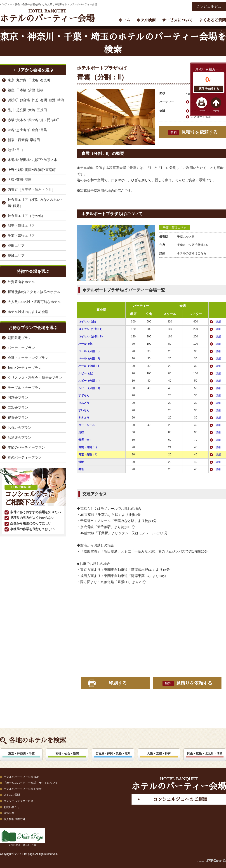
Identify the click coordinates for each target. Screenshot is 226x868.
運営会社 (9, 813)
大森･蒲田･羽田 (20, 180)
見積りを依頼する (193, 132)
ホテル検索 (146, 20)
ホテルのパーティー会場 (47, 16)
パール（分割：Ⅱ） (90, 358)
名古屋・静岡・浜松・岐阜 (113, 754)
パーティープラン (21, 348)
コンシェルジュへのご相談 (180, 799)
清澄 (81, 462)
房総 (81, 432)
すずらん (84, 395)
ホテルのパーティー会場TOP (21, 777)
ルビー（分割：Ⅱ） (90, 388)
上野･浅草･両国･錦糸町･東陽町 (32, 170)
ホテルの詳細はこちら (192, 253)
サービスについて (177, 20)
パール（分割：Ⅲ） (90, 366)
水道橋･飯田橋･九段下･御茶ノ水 (32, 160)
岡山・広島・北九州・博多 (205, 754)
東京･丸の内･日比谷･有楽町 (29, 80)
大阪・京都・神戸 (159, 754)
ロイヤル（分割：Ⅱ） (91, 337)
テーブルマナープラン (25, 388)
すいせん (84, 410)
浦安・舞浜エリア (21, 226)
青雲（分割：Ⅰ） (88, 447)
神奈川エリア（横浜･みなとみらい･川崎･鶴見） (37, 203)
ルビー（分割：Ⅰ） (90, 381)
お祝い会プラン (20, 427)
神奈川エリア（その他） (26, 216)
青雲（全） (85, 440)
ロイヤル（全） (88, 322)
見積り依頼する (209, 89)
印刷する (118, 683)
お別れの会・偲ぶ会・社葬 (23, 837)
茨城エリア (16, 256)
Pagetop (216, 111)
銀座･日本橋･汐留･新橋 (26, 90)
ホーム (124, 20)
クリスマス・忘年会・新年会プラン (35, 378)
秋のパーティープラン (25, 368)
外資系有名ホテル (21, 282)
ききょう (84, 418)
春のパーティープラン (25, 457)
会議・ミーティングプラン (28, 358)
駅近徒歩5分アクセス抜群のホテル (34, 292)
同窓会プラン (18, 398)
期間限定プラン (20, 338)
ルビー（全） (87, 373)
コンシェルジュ (209, 7)
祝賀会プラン (18, 417)
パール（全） (87, 344)
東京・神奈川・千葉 (21, 754)
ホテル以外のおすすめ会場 (28, 312)
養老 (81, 469)
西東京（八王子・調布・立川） (31, 190)
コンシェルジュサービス (19, 801)
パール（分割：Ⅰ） (90, 351)
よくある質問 (12, 795)
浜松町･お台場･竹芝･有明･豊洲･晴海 (36, 100)
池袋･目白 (15, 150)
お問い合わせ (12, 807)
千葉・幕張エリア (174, 228)
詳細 (218, 322)
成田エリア (16, 246)
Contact (202, 111)
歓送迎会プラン (20, 437)
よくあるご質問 (213, 20)
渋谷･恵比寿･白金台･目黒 (27, 130)
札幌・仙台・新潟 (67, 754)
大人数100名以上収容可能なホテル (34, 302)
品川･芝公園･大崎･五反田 (27, 110)
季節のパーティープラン (26, 447)
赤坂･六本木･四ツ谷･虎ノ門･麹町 (33, 120)
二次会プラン (18, 408)
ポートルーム (87, 425)
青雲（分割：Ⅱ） (89, 454)
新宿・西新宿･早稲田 (24, 140)
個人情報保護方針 (14, 819)
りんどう (84, 403)
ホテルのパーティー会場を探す (23, 789)
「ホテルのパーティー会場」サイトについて (31, 783)
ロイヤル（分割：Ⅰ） (91, 329)
